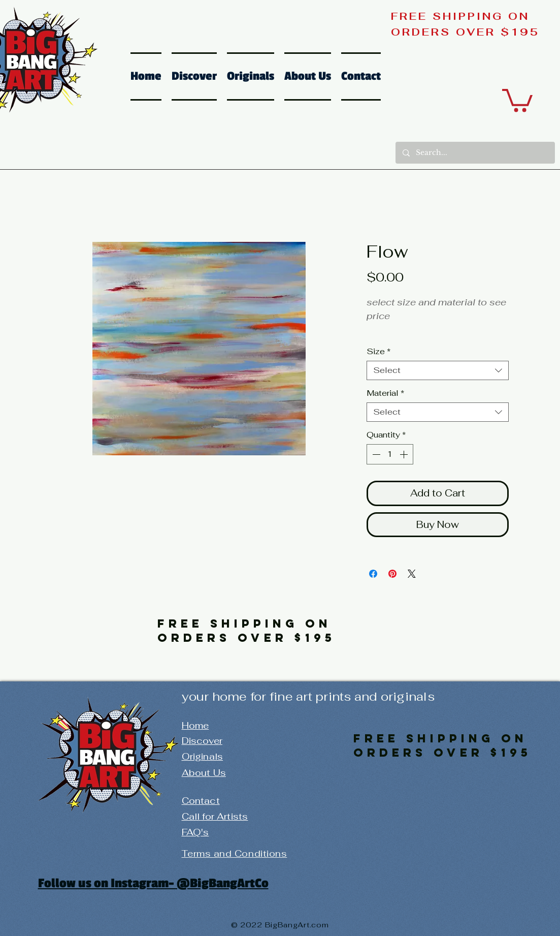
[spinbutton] (390, 454)
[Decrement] (375, 454)
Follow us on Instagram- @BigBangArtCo (153, 883)
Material (385, 393)
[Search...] (475, 153)
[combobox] (438, 370)
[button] (517, 99)
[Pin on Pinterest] (392, 574)
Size (378, 352)
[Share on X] (412, 574)
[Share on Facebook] (373, 574)
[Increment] (405, 454)
